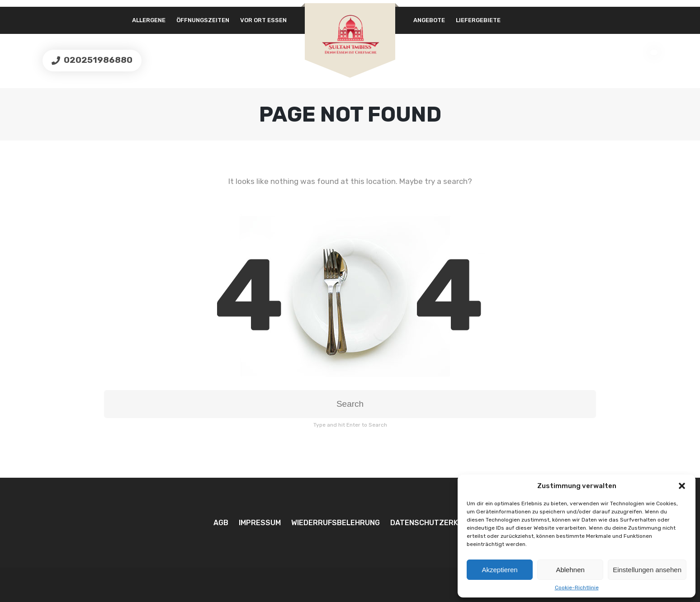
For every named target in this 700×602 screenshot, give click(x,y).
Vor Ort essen (263, 20)
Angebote (429, 20)
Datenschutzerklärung (439, 523)
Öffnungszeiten (203, 20)
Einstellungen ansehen (647, 570)
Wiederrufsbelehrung (336, 523)
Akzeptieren (499, 570)
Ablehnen (570, 570)
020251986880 (97, 60)
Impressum (260, 523)
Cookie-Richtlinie (577, 588)
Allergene (149, 20)
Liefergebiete (478, 20)
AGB (221, 523)
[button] (682, 486)
